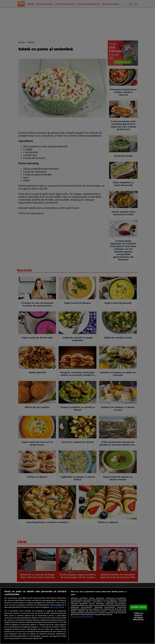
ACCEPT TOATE (138, 607)
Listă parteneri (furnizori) (82, 617)
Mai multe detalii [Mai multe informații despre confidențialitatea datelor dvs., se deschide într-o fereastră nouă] (57, 607)
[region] (77, 616)
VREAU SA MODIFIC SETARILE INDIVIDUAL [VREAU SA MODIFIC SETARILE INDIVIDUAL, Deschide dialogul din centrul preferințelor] (138, 617)
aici (39, 627)
